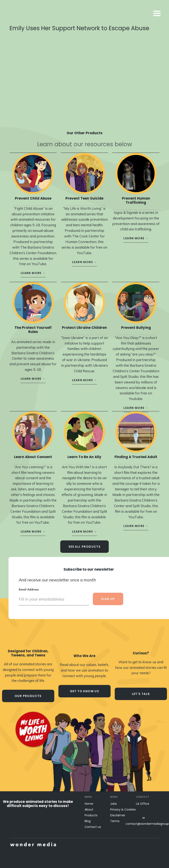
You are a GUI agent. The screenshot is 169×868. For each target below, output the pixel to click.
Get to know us (85, 691)
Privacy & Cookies (123, 809)
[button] (124, 14)
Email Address (29, 586)
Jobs (113, 804)
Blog (88, 821)
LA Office (143, 804)
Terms (115, 821)
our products (28, 696)
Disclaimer (118, 815)
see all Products (84, 543)
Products (91, 815)
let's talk (141, 694)
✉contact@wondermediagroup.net (144, 821)
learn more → (33, 269)
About (89, 809)
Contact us (93, 827)
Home (89, 804)
